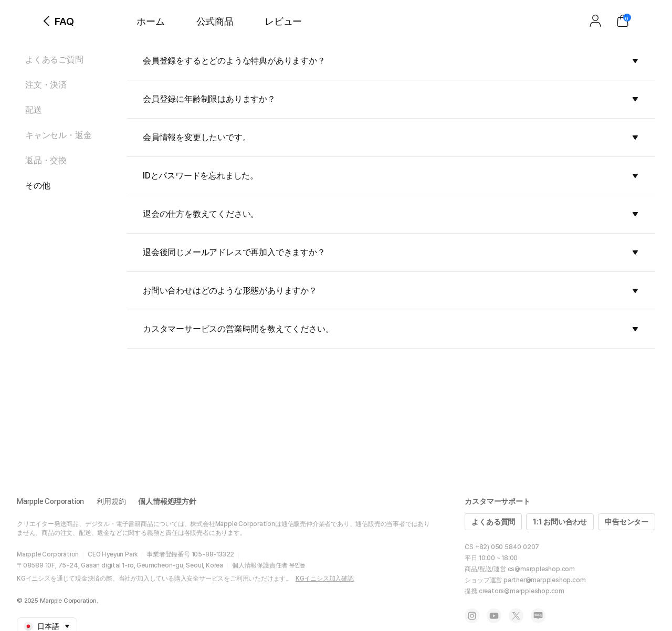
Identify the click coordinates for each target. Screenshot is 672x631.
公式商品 (215, 21)
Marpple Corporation (50, 501)
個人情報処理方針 (167, 501)
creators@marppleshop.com (522, 591)
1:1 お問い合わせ (560, 522)
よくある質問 (493, 522)
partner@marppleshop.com (544, 580)
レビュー (283, 21)
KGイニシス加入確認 (325, 579)
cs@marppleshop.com (541, 569)
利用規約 (111, 501)
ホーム (150, 21)
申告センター (627, 522)
